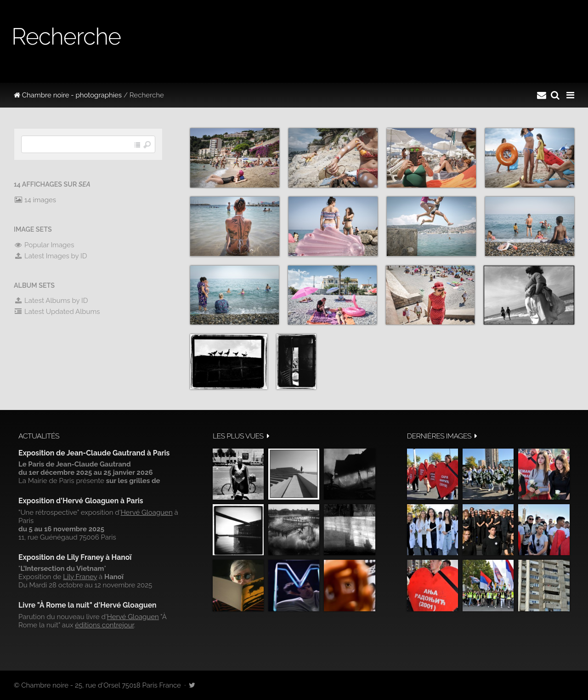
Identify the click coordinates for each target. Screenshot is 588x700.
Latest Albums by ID (51, 301)
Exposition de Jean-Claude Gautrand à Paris (94, 453)
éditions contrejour (104, 625)
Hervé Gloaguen (147, 512)
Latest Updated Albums (57, 312)
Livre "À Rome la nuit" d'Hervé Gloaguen (88, 605)
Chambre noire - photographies (68, 95)
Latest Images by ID (51, 256)
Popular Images (44, 245)
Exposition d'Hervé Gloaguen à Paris (81, 501)
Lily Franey (80, 577)
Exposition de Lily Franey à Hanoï (75, 557)
